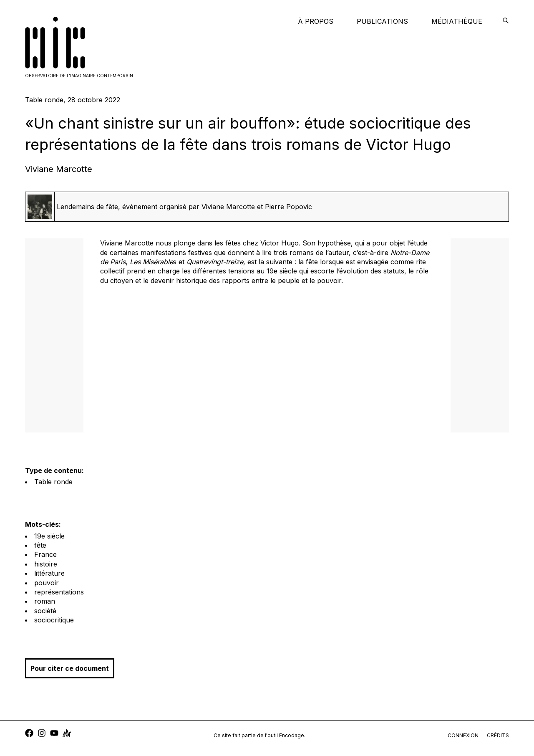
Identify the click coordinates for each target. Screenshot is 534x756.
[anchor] (67, 734)
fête (40, 545)
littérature (49, 573)
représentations (59, 592)
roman (45, 601)
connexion (463, 735)
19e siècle (49, 536)
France (45, 554)
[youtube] (54, 734)
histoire (46, 564)
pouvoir (47, 583)
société (45, 611)
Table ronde (53, 482)
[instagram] (42, 734)
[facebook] (29, 734)
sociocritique (54, 620)
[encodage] (506, 21)
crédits (498, 735)
